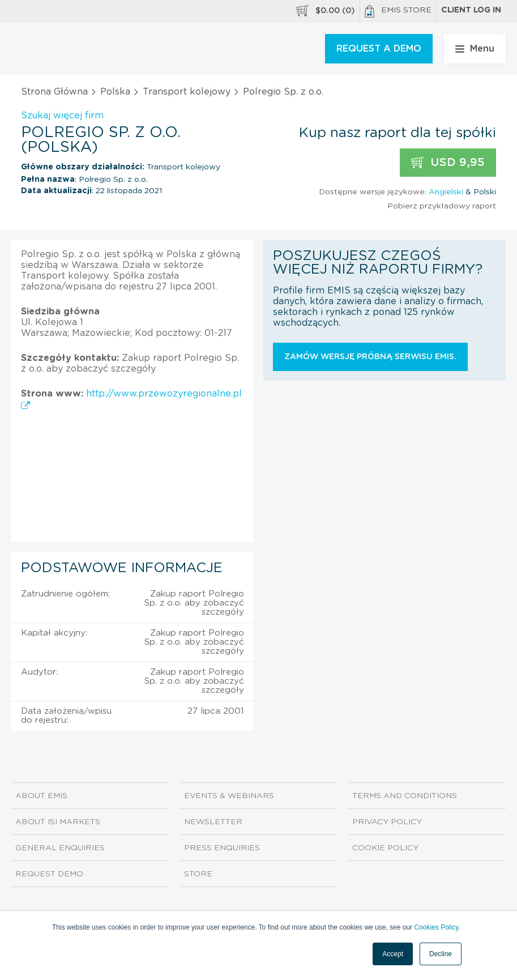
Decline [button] (441, 954)
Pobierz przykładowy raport (442, 206)
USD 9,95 (448, 163)
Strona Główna (54, 92)
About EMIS (41, 796)
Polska (115, 92)
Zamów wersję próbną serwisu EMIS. (370, 357)
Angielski (446, 192)
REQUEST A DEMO (379, 49)
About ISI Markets (58, 822)
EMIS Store (398, 11)
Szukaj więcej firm (62, 116)
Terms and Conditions (405, 796)
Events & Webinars (229, 796)
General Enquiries (60, 848)
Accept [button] (393, 954)
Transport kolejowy (187, 92)
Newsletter (213, 822)
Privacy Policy (387, 822)
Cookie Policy (385, 848)
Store (198, 874)
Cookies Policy (436, 927)
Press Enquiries (222, 848)
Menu (475, 49)
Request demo (49, 874)
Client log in (471, 10)
